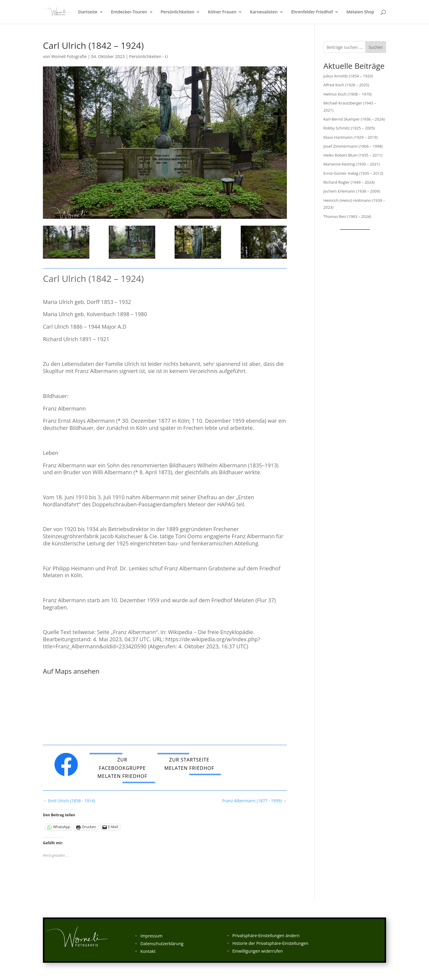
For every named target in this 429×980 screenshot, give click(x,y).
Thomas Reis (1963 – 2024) (347, 216)
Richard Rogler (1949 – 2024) (349, 182)
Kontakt (148, 951)
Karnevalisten (264, 12)
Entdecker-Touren (129, 12)
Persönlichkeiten (177, 12)
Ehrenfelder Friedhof (312, 12)
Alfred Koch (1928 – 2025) (346, 85)
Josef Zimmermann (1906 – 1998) (353, 146)
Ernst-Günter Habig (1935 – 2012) (353, 173)
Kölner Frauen (222, 12)
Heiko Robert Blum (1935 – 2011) (353, 155)
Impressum (151, 936)
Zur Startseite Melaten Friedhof (189, 764)
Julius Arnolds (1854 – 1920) (348, 76)
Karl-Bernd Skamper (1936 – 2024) (354, 119)
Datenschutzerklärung (162, 944)
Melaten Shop (360, 12)
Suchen (376, 47)
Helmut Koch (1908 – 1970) (348, 94)
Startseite (88, 12)
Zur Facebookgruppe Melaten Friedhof (122, 768)
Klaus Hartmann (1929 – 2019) (351, 137)
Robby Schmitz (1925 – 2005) (349, 128)
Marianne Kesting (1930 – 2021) (352, 164)
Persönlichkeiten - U (149, 56)
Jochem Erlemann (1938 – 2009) (352, 191)
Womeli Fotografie (69, 56)
